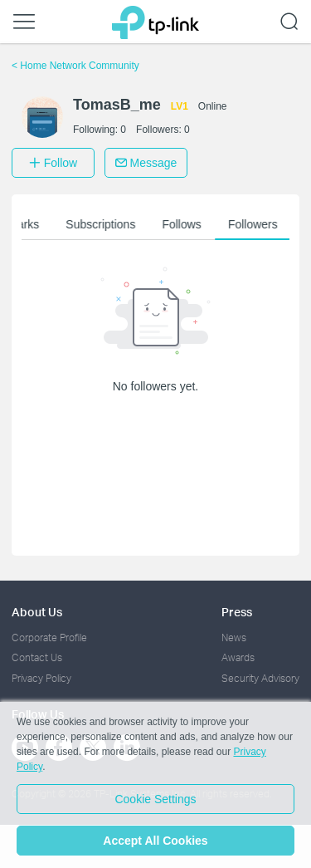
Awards (238, 657)
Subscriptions (107, 224)
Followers (259, 224)
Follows (188, 224)
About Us (37, 612)
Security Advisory (260, 678)
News (234, 638)
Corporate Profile (49, 638)
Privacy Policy (41, 678)
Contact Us (37, 657)
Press (237, 612)
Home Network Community (75, 66)
